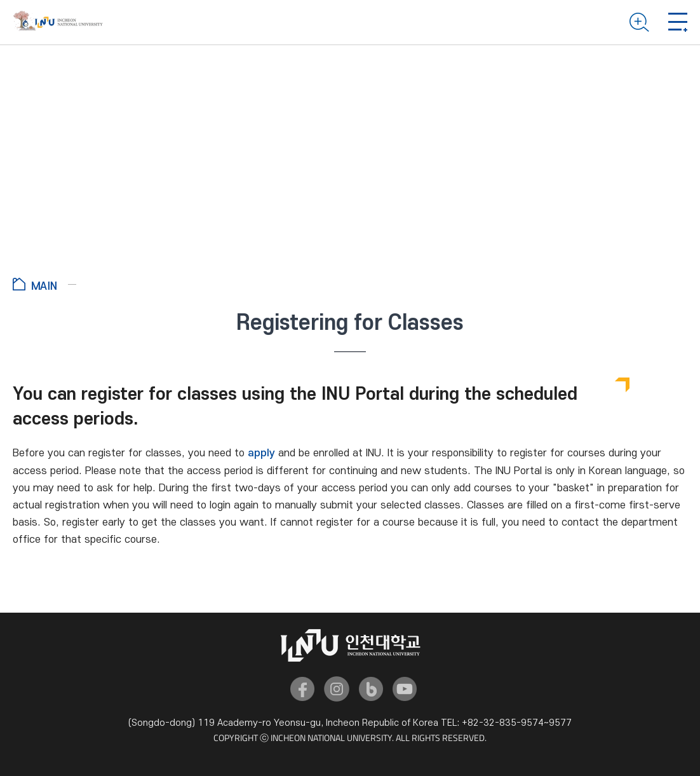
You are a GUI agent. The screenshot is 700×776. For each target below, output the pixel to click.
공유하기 (670, 286)
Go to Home (44, 284)
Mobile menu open (678, 22)
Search (639, 22)
